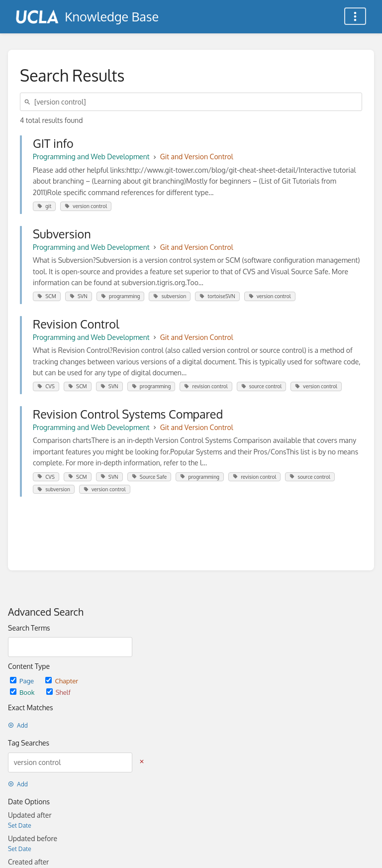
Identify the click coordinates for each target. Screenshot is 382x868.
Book (23, 692)
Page (23, 681)
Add (18, 725)
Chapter (62, 681)
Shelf (58, 692)
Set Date (20, 825)
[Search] (29, 102)
